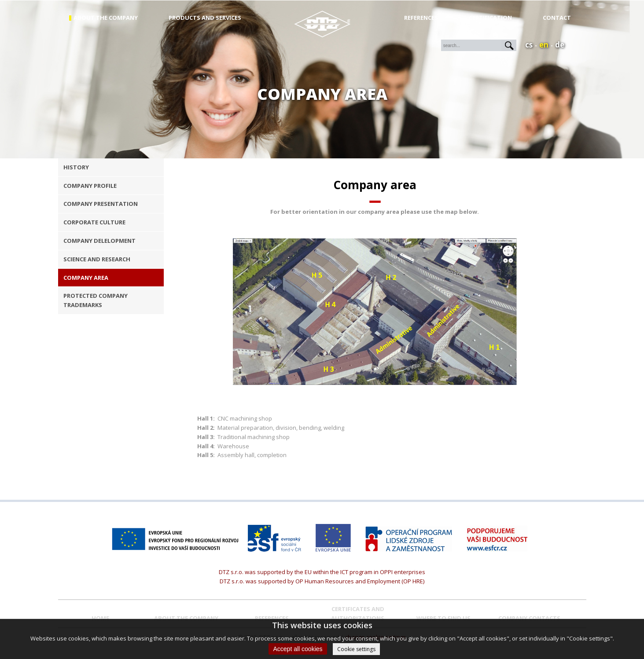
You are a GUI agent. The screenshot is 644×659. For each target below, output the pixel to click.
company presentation (101, 204)
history (76, 167)
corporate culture (94, 222)
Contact (557, 18)
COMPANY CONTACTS (529, 618)
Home (100, 618)
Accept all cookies (298, 649)
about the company (106, 18)
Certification (490, 18)
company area (86, 278)
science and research (97, 259)
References (421, 18)
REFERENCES (272, 618)
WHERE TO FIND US (443, 618)
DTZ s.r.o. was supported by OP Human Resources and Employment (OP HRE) (322, 581)
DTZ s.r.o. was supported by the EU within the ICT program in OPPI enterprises (322, 572)
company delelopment (99, 241)
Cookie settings (356, 649)
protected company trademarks (96, 300)
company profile (90, 186)
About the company (186, 618)
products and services (205, 18)
